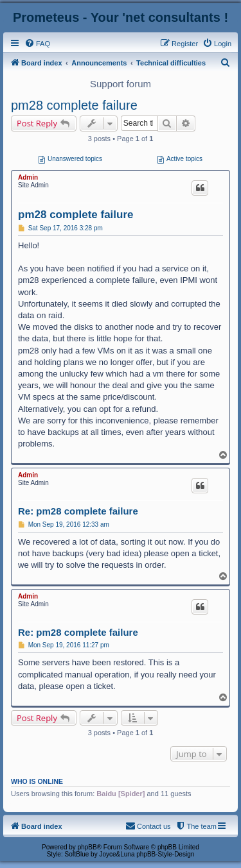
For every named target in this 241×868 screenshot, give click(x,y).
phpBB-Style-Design (165, 854)
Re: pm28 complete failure (78, 511)
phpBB (87, 847)
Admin (28, 177)
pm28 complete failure (74, 105)
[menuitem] (37, 44)
